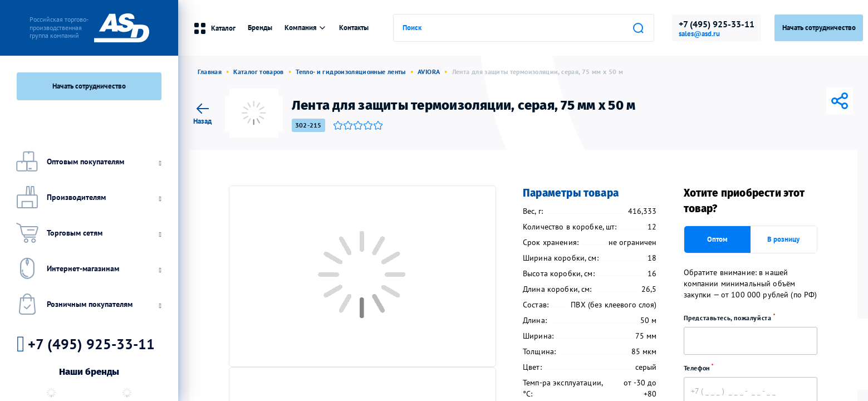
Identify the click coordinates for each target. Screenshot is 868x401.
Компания (306, 28)
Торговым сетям (87, 233)
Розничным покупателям (87, 304)
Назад (202, 112)
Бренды (260, 28)
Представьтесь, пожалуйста (733, 318)
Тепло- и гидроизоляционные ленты (351, 72)
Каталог (214, 28)
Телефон (702, 368)
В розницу (783, 239)
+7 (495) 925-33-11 (717, 24)
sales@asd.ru (699, 34)
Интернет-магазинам (87, 268)
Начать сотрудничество (89, 86)
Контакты (354, 28)
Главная (210, 72)
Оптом (717, 239)
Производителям (87, 197)
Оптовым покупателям (87, 162)
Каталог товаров (258, 72)
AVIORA (429, 72)
